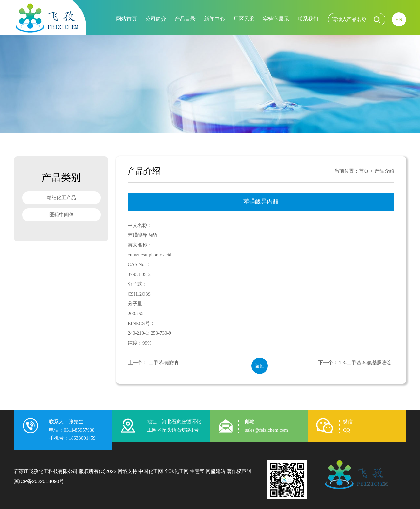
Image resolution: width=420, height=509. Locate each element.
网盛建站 (216, 471)
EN (399, 19)
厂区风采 (244, 19)
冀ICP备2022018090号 (39, 481)
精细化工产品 (61, 198)
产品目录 (185, 19)
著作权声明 (239, 471)
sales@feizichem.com (267, 430)
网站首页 (126, 19)
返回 (260, 366)
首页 (364, 171)
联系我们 (308, 19)
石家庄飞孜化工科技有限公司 (46, 471)
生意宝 (197, 471)
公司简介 (156, 19)
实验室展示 (276, 19)
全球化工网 (177, 471)
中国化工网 (151, 471)
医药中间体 (62, 215)
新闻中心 (215, 19)
